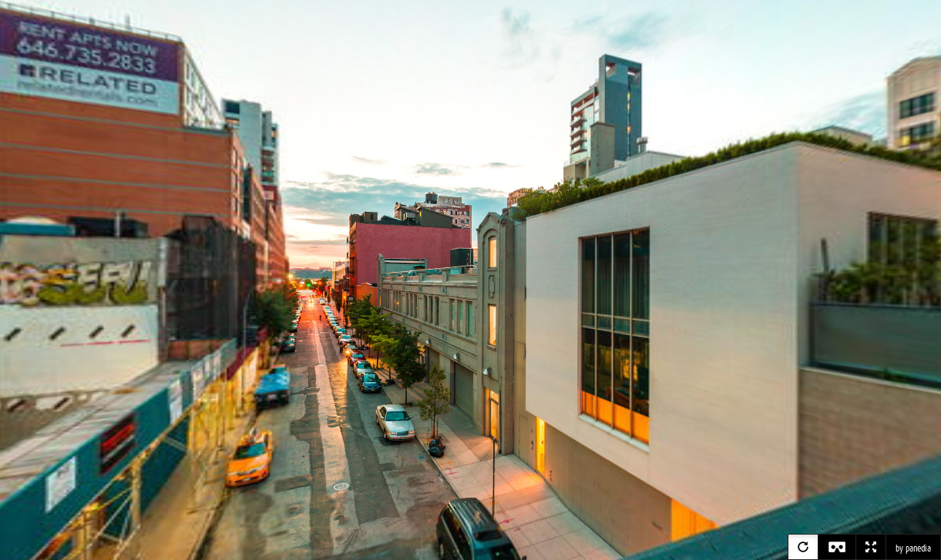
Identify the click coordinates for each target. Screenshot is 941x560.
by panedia (913, 548)
